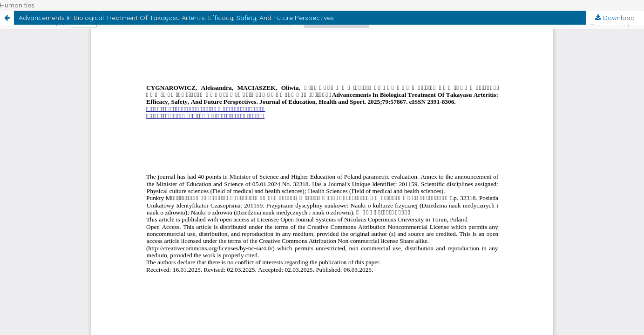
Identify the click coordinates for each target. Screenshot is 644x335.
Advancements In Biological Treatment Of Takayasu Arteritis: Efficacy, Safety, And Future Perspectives (176, 18)
